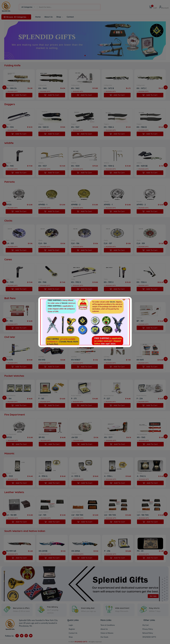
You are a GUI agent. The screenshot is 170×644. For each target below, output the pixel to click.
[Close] (129, 299)
